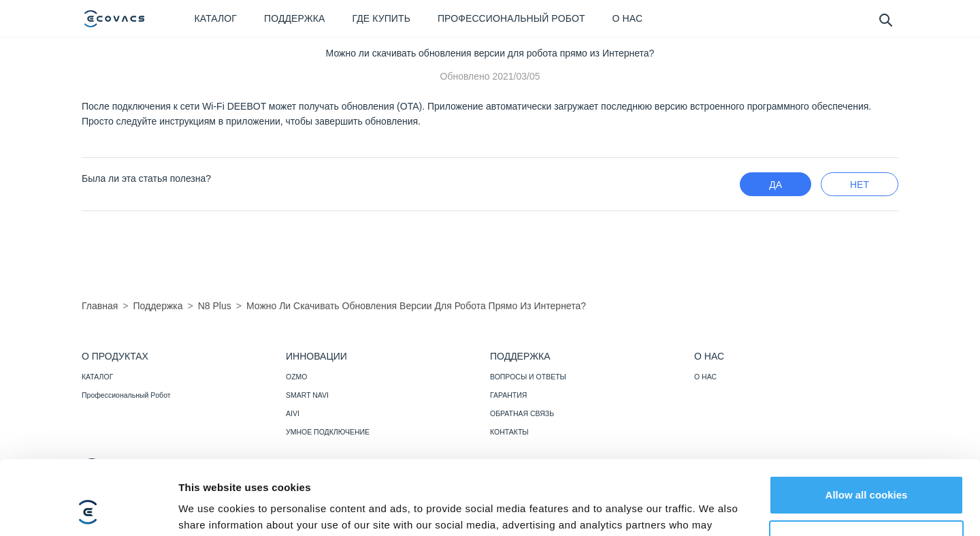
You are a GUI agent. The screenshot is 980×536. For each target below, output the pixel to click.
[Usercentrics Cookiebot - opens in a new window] (88, 509)
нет (860, 185)
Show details (210, 509)
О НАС (705, 377)
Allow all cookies (867, 425)
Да (775, 185)
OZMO (297, 377)
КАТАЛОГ (97, 377)
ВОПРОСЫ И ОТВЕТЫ (528, 377)
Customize (867, 470)
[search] (885, 19)
